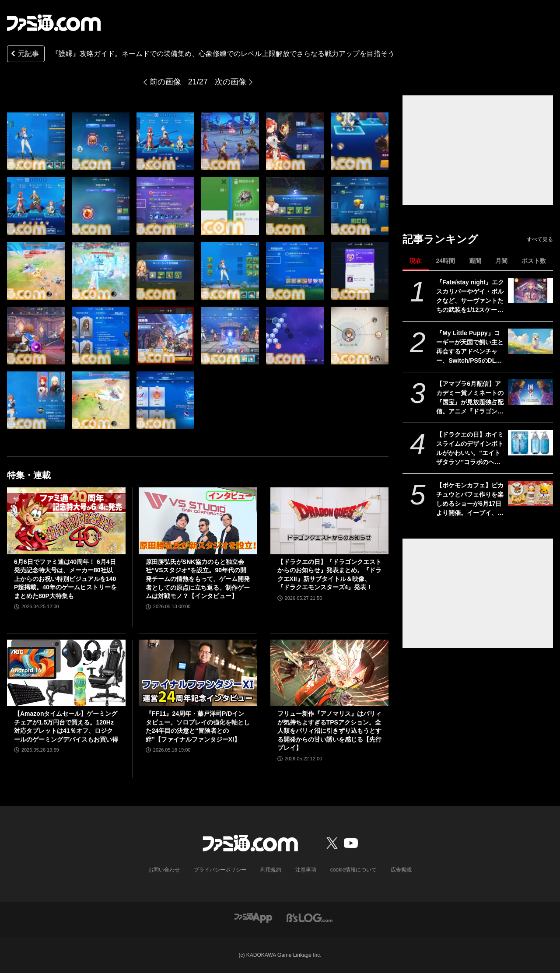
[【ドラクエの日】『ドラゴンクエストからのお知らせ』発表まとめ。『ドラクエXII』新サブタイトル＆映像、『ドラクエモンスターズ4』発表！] (330, 521)
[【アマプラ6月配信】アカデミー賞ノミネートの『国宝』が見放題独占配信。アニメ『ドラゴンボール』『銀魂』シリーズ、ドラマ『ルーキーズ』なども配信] (530, 392)
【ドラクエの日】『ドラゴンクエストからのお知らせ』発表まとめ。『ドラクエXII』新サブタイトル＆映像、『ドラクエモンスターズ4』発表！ (329, 575)
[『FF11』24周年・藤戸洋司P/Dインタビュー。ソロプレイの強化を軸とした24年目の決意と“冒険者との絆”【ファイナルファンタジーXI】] (198, 673)
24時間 (445, 261)
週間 (475, 261)
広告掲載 (401, 870)
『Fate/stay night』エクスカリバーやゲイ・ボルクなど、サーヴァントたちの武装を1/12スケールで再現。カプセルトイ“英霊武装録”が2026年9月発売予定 (470, 297)
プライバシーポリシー (220, 870)
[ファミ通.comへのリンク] (54, 23)
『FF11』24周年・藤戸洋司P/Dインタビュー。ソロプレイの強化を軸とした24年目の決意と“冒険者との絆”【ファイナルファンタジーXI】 (198, 726)
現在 (416, 261)
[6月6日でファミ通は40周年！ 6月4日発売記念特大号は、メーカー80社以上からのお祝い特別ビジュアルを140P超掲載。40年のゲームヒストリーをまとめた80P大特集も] (66, 521)
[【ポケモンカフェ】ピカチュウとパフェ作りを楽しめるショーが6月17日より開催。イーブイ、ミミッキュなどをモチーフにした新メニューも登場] (530, 493)
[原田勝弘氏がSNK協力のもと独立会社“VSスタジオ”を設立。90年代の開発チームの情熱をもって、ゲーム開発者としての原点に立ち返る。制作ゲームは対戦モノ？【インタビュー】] (198, 521)
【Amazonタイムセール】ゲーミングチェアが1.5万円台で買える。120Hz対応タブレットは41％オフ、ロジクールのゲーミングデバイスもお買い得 (66, 726)
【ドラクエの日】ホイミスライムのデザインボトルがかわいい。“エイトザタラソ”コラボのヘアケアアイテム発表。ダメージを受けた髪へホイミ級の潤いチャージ (470, 449)
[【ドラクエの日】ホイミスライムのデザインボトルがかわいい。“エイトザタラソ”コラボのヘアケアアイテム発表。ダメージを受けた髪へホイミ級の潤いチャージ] (530, 443)
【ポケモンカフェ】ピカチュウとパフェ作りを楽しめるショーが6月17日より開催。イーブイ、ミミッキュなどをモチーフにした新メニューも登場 (470, 500)
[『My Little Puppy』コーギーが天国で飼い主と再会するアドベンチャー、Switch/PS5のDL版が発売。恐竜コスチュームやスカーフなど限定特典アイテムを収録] (530, 341)
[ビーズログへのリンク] (310, 917)
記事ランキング (440, 239)
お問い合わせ (164, 870)
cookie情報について (354, 870)
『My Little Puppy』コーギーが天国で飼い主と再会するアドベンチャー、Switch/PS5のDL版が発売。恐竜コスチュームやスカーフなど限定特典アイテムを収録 (470, 347)
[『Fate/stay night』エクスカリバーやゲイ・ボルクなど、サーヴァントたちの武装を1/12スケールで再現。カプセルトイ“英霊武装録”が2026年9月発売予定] (530, 290)
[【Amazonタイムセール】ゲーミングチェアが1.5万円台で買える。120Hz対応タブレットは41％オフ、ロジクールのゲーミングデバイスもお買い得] (66, 673)
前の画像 (165, 82)
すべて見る (540, 239)
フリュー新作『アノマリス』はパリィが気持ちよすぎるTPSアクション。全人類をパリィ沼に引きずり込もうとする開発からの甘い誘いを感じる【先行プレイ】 (329, 731)
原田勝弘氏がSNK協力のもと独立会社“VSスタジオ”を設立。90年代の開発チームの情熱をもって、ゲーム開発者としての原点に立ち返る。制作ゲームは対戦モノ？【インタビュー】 (198, 579)
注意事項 (306, 870)
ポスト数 (534, 261)
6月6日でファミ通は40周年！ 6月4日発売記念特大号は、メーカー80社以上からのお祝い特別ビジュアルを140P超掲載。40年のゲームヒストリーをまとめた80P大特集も (65, 579)
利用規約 (271, 870)
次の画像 (231, 82)
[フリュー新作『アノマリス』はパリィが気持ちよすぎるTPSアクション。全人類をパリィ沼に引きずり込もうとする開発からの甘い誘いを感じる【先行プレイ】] (330, 673)
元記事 (24, 54)
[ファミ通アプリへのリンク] (253, 917)
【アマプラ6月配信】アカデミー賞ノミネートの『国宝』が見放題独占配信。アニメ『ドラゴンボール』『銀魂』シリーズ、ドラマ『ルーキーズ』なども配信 (470, 398)
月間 (501, 261)
